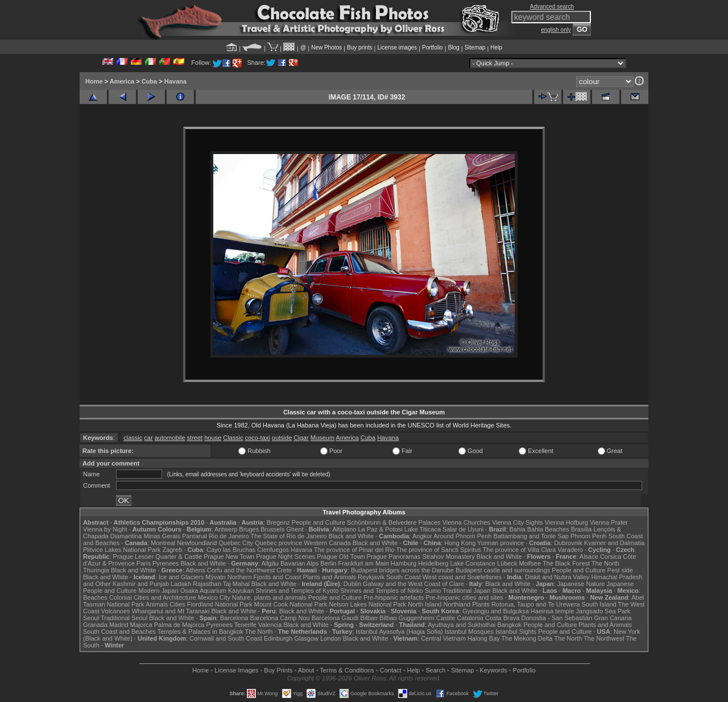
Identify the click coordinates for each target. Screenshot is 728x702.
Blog (454, 47)
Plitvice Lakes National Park (122, 550)
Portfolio (433, 47)
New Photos (326, 47)
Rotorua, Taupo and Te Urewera (536, 604)
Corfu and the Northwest (241, 570)
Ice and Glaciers (181, 577)
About (306, 670)
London (331, 638)
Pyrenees (166, 563)
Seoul (91, 618)
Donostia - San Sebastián (557, 618)
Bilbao (369, 618)
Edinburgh (278, 638)
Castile (446, 618)
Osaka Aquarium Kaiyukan (217, 591)
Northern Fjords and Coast (264, 577)
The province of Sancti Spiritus (439, 550)
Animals (157, 604)
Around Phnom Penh (462, 536)
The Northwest (604, 638)
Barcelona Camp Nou (280, 618)
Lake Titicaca (423, 529)
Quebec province (278, 543)
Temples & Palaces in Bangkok (200, 632)
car (148, 438)
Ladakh (181, 584)
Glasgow (306, 638)
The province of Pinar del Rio (354, 550)
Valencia (270, 625)
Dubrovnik (568, 543)
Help (496, 47)
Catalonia (470, 618)
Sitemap (475, 47)
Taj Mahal (236, 584)
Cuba (150, 81)
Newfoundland (197, 543)
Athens (195, 570)
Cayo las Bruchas (231, 550)
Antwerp (226, 529)
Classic (233, 438)
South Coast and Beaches (119, 632)
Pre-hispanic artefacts (394, 597)
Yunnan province (500, 543)
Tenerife (245, 625)
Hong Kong (460, 543)
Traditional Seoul (124, 618)
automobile (170, 438)
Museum (322, 438)
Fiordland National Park (220, 604)
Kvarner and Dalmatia (614, 543)
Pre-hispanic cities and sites (464, 597)
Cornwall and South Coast (226, 638)
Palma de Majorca (179, 625)
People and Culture (318, 522)
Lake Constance (473, 563)
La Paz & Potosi (380, 529)
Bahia (518, 529)
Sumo (433, 591)
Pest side (620, 570)
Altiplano (344, 529)
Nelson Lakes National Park (367, 604)
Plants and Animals (329, 577)
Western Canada (327, 543)
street (195, 438)
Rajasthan (207, 584)
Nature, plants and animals (269, 597)
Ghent (295, 529)
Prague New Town (229, 556)
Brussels (272, 529)
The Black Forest (566, 563)
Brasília (582, 529)
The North (605, 563)
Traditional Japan (466, 591)
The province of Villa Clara (520, 550)
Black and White (351, 536)
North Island (425, 604)
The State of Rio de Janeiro (289, 536)
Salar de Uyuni (463, 529)
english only (556, 30)
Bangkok (509, 625)
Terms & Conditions (347, 670)
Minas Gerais (162, 536)
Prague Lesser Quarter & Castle (158, 556)
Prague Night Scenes (286, 556)
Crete (284, 570)
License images (397, 47)
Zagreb (172, 550)
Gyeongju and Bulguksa (496, 611)
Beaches (95, 597)
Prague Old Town (341, 556)
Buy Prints (278, 670)
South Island (599, 604)
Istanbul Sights (516, 632)
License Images (236, 670)
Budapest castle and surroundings (503, 570)
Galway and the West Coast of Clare (413, 584)
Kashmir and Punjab (141, 584)
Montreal (163, 543)
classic (133, 438)
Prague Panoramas (394, 556)
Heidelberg (433, 563)
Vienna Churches (466, 522)
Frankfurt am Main (364, 563)
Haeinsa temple (552, 611)
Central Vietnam (443, 638)
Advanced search (552, 7)
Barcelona (234, 618)
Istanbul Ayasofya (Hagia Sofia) (399, 632)
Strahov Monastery (448, 556)
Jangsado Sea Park (603, 611)
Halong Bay (484, 638)
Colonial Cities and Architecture (153, 597)
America (122, 81)
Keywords (493, 670)
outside (282, 438)
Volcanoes (116, 611)
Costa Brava (502, 618)
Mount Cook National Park (291, 604)
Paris (144, 563)
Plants (481, 604)
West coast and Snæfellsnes (462, 577)
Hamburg (404, 563)
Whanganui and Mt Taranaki (171, 611)
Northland (457, 604)
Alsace (589, 556)
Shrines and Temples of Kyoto (297, 591)
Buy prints (359, 47)
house (213, 438)
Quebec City (236, 543)
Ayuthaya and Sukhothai (462, 625)
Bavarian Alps (299, 563)
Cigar (301, 438)
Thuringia (96, 570)
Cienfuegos (273, 550)
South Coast (404, 577)
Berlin (328, 563)
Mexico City (214, 597)
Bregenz (278, 522)
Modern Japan (158, 591)
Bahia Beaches (548, 529)
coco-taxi (258, 438)
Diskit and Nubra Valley (557, 577)
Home (94, 81)
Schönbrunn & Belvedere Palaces (394, 522)
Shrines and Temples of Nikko (381, 591)
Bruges (249, 529)
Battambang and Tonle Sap (531, 536)
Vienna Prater (609, 522)
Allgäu (270, 563)
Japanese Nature (581, 584)
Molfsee (530, 563)
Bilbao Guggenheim (407, 618)
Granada (95, 625)
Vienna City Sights (518, 522)
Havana (175, 81)
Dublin (352, 584)
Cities (177, 604)
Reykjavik (371, 577)
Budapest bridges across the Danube (402, 570)
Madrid (119, 625)
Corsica (611, 556)
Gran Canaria (613, 618)
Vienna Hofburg (566, 522)
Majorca (141, 625)
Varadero (570, 550)
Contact (391, 670)
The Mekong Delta (527, 638)
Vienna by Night (105, 529)
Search (435, 670)
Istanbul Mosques (469, 632)
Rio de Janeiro (229, 536)
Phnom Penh (589, 536)
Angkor (422, 536)
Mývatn (215, 577)
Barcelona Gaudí (335, 618)
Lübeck (507, 563)
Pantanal (194, 536)
